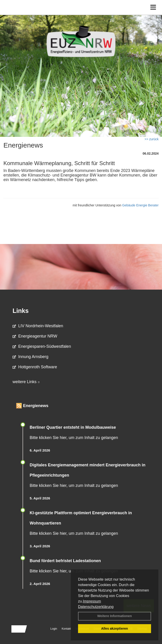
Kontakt (66, 629)
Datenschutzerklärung (96, 607)
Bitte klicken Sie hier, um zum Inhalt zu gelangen (74, 438)
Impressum (92, 601)
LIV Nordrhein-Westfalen (38, 326)
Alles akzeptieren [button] (115, 628)
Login (54, 629)
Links (21, 311)
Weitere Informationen (115, 616)
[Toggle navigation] (153, 7)
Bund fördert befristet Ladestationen (65, 561)
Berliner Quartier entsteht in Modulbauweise (73, 427)
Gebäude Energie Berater (140, 205)
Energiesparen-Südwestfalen (42, 346)
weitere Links (26, 382)
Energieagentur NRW (35, 336)
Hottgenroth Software (35, 367)
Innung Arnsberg (30, 357)
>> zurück (152, 139)
